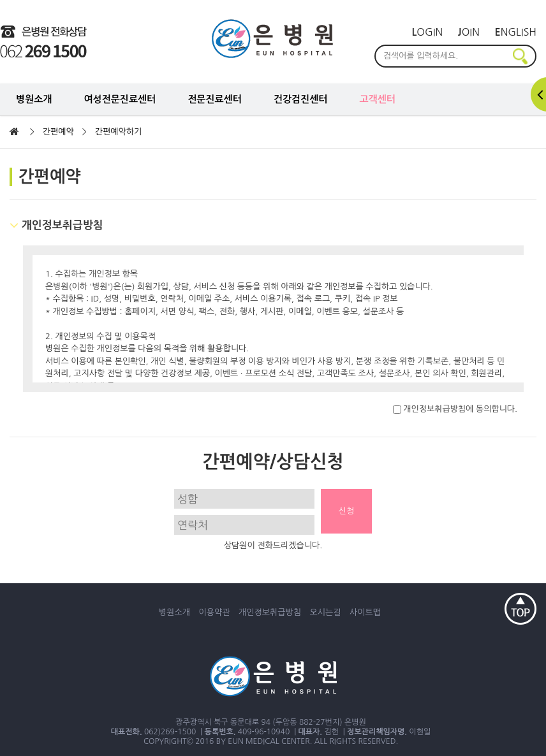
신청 (346, 511)
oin (469, 32)
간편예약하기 (118, 132)
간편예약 (58, 132)
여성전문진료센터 (120, 99)
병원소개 (34, 99)
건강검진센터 (301, 99)
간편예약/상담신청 (273, 462)
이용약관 (215, 612)
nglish (515, 32)
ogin (428, 32)
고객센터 (377, 99)
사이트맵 (365, 612)
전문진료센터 (215, 99)
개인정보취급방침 (270, 612)
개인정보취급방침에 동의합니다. (455, 409)
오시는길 (326, 612)
